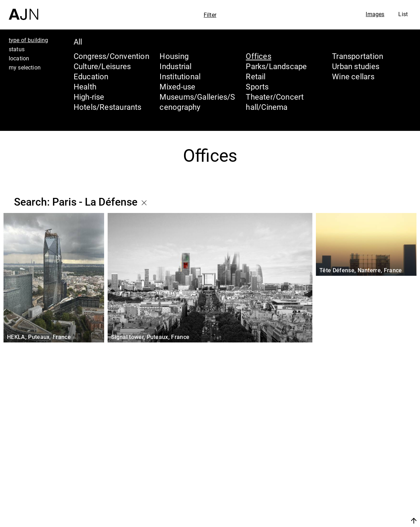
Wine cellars (353, 76)
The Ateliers (359, 476)
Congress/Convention (111, 56)
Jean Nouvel (360, 463)
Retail (256, 76)
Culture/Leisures (102, 66)
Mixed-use (177, 86)
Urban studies (356, 66)
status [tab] (17, 49)
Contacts (352, 503)
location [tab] (19, 58)
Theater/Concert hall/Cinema (275, 102)
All (78, 42)
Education (91, 76)
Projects (350, 490)
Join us (340, 521)
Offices (259, 56)
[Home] (23, 10)
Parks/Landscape (276, 66)
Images (375, 14)
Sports (257, 86)
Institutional (180, 76)
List (403, 14)
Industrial (175, 66)
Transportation (358, 56)
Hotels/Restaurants (108, 107)
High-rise (89, 97)
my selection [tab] (25, 67)
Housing (174, 56)
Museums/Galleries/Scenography (197, 102)
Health (85, 86)
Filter (210, 15)
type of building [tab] (29, 40)
